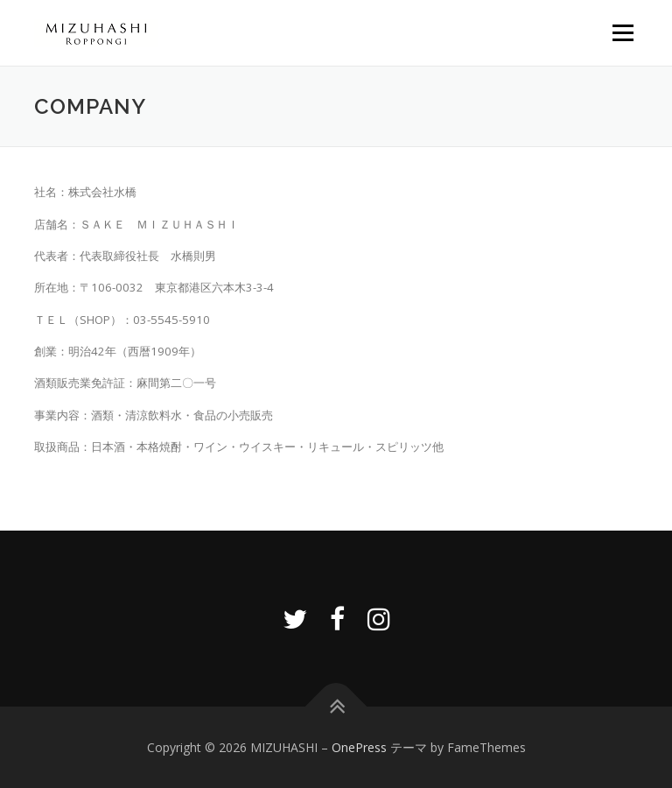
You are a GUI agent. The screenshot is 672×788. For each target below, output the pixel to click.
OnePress (359, 747)
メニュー (623, 32)
